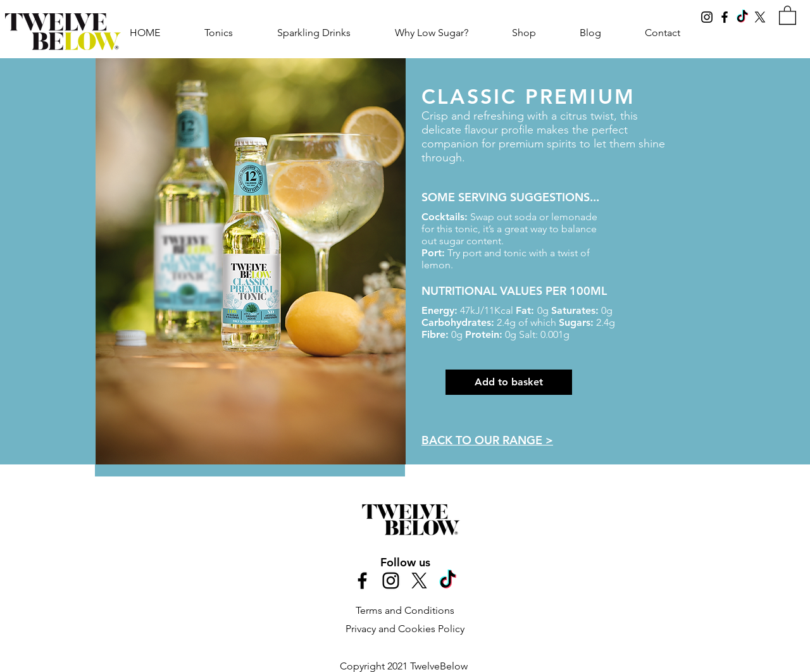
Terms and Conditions (405, 610)
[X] (760, 17)
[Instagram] (707, 17)
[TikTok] (742, 17)
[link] (788, 15)
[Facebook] (725, 17)
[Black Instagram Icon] (391, 581)
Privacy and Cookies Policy (405, 629)
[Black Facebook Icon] (362, 581)
